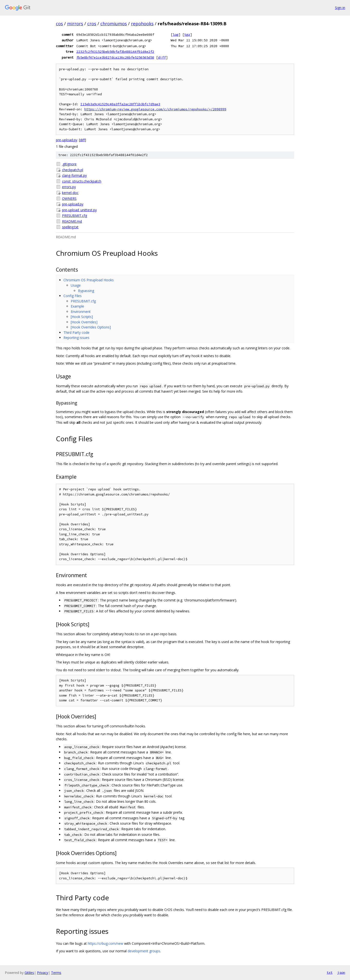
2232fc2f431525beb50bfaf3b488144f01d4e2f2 (115, 52)
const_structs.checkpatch (82, 181)
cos (59, 24)
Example (77, 306)
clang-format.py (74, 175)
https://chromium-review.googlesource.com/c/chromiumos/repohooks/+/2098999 (155, 109)
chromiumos (114, 24)
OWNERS (69, 199)
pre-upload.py (67, 140)
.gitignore (69, 164)
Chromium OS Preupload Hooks (89, 280)
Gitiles (29, 973)
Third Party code (76, 332)
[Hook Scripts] (82, 317)
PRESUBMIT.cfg (74, 216)
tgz (187, 35)
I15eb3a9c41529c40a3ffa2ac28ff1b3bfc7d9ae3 (120, 104)
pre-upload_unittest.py (79, 210)
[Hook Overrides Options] (91, 327)
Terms (56, 973)
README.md (72, 221)
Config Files (73, 296)
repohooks (142, 24)
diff (162, 57)
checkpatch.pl (73, 170)
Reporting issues (76, 338)
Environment (81, 312)
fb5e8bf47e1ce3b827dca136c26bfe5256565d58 (115, 57)
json (341, 972)
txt (330, 972)
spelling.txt (70, 227)
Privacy (43, 973)
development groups (144, 951)
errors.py (69, 187)
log (175, 35)
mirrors (75, 24)
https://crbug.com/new (105, 943)
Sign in (340, 8)
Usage (76, 285)
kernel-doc (70, 193)
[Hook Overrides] (84, 322)
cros (92, 24)
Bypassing (86, 291)
